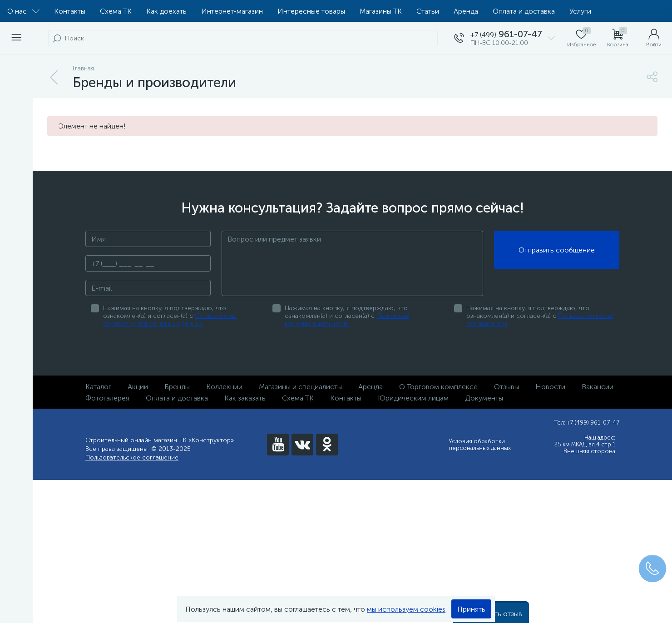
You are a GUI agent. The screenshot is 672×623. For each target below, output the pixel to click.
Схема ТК (116, 11)
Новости (550, 387)
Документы (484, 398)
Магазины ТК (381, 11)
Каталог (98, 387)
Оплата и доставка (524, 11)
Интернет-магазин (232, 11)
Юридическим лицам (413, 398)
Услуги (580, 11)
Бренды (177, 387)
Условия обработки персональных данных (480, 445)
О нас (23, 11)
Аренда (466, 11)
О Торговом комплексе (438, 387)
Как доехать (166, 11)
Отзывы (506, 387)
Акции (138, 387)
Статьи (428, 11)
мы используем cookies (406, 609)
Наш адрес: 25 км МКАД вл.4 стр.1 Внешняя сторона (585, 444)
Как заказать (245, 398)
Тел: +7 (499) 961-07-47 (587, 423)
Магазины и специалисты (300, 387)
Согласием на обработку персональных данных (170, 320)
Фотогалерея (107, 398)
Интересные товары (311, 11)
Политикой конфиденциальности (347, 320)
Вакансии (598, 387)
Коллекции (224, 387)
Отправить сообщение (557, 250)
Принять (471, 609)
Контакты (70, 11)
